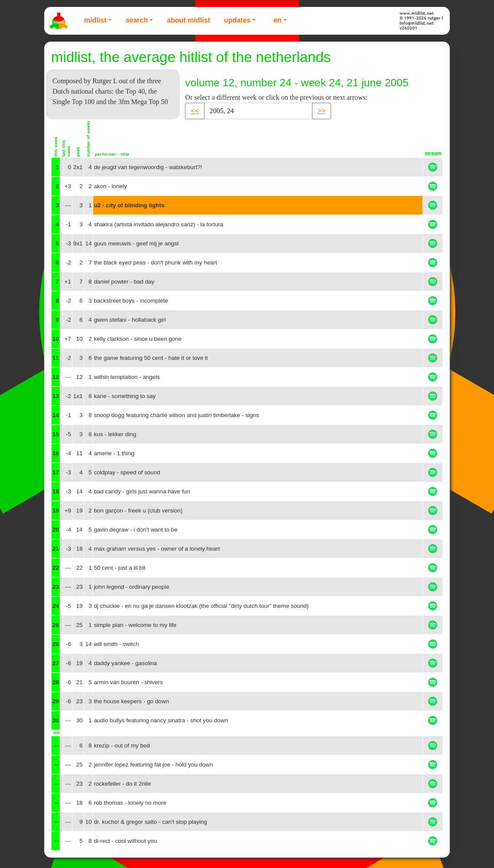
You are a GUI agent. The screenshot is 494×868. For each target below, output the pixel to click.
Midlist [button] (95, 20)
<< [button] (195, 111)
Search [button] (137, 20)
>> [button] (322, 111)
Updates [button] (237, 20)
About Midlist (188, 20)
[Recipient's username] (258, 111)
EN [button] (278, 20)
